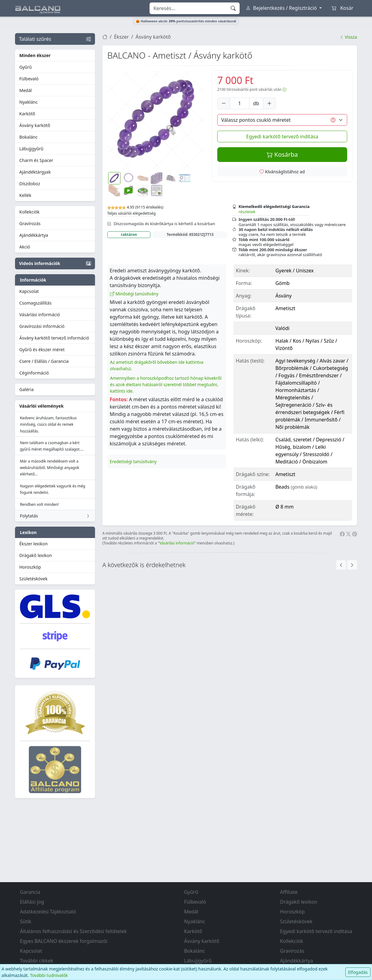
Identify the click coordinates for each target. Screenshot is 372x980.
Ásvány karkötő (35, 125)
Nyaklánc (28, 102)
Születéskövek (33, 579)
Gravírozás (30, 223)
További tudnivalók (49, 975)
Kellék (25, 195)
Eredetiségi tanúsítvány (133, 461)
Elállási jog (32, 902)
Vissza (348, 37)
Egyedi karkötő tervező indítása (282, 136)
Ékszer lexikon (34, 544)
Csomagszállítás (35, 303)
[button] (156, 119)
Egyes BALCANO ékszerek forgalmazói (64, 941)
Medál (26, 90)
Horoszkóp (30, 567)
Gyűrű (25, 67)
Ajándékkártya (34, 235)
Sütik (26, 921)
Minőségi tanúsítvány (134, 294)
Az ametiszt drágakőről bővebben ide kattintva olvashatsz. (157, 365)
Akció (25, 247)
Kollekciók (29, 212)
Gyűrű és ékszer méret (42, 350)
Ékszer (121, 37)
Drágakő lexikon (36, 555)
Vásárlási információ (40, 315)
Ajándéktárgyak (35, 172)
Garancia (30, 892)
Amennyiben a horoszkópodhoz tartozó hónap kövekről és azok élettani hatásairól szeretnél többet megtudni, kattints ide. (166, 384)
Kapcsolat (29, 291)
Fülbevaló (29, 79)
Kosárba (282, 154)
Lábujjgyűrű (31, 149)
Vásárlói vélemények (42, 406)
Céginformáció (34, 373)
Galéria (27, 389)
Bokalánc (28, 137)
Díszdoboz (30, 184)
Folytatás (55, 516)
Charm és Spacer (36, 160)
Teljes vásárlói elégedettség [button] (131, 213)
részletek (247, 212)
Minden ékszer (35, 55)
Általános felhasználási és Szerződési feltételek (73, 931)
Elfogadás (358, 972)
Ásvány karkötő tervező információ (54, 338)
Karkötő (27, 114)
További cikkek (37, 961)
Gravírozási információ (42, 326)
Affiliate (289, 892)
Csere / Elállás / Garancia (44, 361)
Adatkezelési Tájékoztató (48, 912)
